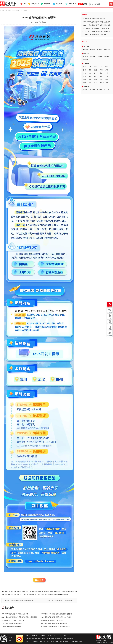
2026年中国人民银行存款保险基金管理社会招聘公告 (56, 617)
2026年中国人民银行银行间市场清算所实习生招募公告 (57, 614)
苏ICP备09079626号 (101, 641)
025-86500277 (36, 636)
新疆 (101, 80)
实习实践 (100, 49)
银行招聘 (86, 46)
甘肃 (90, 83)
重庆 (101, 76)
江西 (90, 70)
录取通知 (107, 57)
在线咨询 (110, 306)
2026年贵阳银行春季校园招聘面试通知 (95, 19)
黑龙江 (107, 83)
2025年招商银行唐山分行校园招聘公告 (60, 601)
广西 (107, 70)
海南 (84, 73)
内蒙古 (102, 83)
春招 (109, 49)
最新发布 (110, 336)
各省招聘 (86, 64)
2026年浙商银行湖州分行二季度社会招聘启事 (15, 614)
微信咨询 (110, 312)
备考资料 (86, 87)
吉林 (90, 80)
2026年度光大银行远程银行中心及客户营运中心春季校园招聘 (19, 617)
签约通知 (86, 60)
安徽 (84, 70)
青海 (84, 83)
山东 (96, 67)
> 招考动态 (13, 10)
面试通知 (93, 57)
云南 (107, 76)
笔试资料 (93, 90)
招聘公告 (86, 57)
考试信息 (86, 53)
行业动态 (86, 90)
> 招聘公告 (25, 10)
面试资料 (100, 90)
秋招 (105, 49)
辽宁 (96, 83)
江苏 (101, 67)
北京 (84, 67)
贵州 (84, 80)
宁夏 (96, 80)
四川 (96, 76)
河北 (96, 73)
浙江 (107, 67)
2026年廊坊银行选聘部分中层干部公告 (52, 620)
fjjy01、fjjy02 (47, 642)
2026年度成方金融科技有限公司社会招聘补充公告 (55, 627)
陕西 (107, 80)
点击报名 (39, 580)
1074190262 (35, 642)
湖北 (107, 73)
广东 (101, 70)
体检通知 (100, 57)
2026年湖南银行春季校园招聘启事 (12, 627)
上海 (90, 67)
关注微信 (110, 330)
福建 (96, 70)
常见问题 (107, 90)
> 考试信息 (19, 10)
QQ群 (110, 318)
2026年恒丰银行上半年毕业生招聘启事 (13, 620)
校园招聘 (93, 49)
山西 (101, 73)
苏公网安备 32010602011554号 (105, 643)
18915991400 (45, 636)
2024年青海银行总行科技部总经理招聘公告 (20, 601)
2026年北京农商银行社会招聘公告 (12, 623)
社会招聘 (86, 49)
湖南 (84, 76)
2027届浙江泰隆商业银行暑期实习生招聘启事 (54, 623)
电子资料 (110, 324)
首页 (9, 10)
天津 (90, 73)
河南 (90, 76)
